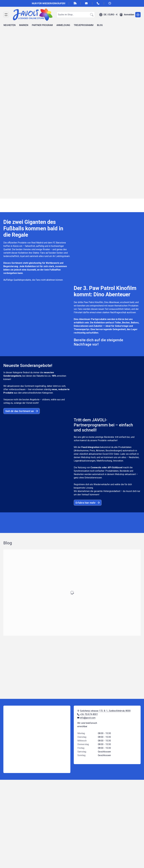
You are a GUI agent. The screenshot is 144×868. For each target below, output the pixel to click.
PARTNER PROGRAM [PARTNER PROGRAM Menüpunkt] (42, 25)
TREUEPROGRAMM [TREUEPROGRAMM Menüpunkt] (84, 25)
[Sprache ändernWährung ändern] (108, 15)
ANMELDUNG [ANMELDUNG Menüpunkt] (63, 25)
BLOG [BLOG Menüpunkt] (100, 25)
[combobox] (76, 15)
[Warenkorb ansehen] (138, 15)
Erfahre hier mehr (88, 503)
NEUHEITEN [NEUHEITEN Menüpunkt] (10, 25)
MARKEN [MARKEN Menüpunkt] (24, 25)
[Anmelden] (127, 15)
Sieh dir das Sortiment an (22, 411)
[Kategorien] (6, 15)
